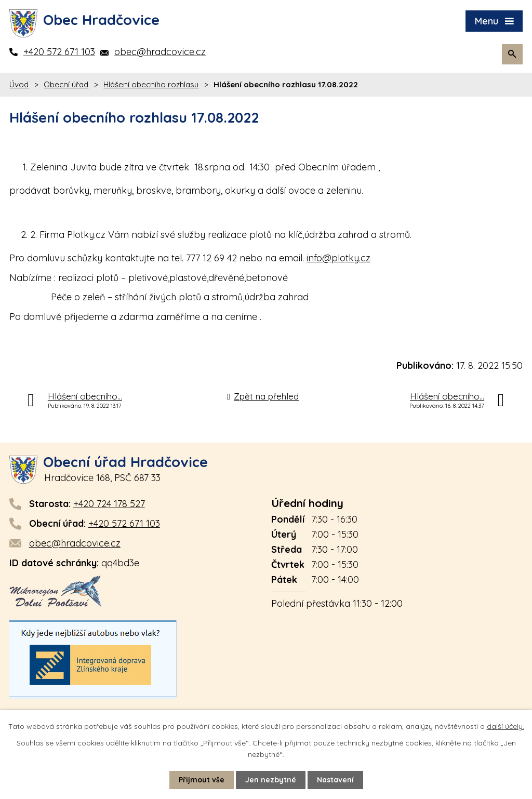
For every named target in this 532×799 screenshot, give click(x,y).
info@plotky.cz (338, 258)
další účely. (506, 726)
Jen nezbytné (271, 780)
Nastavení (335, 780)
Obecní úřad (66, 84)
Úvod (19, 84)
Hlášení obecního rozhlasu (151, 84)
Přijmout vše (202, 780)
